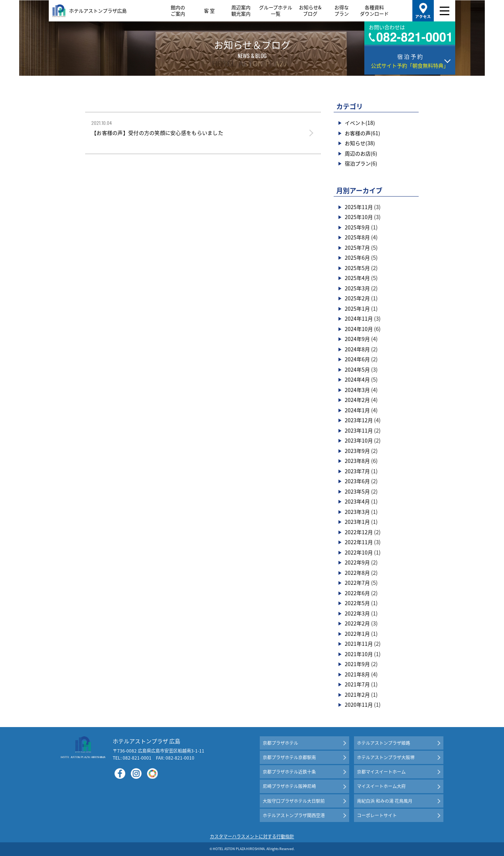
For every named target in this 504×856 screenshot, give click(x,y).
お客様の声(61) (362, 133)
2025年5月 (357, 268)
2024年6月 (357, 359)
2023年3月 (357, 512)
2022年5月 (357, 603)
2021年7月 (357, 684)
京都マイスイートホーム (381, 772)
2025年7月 (357, 248)
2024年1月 (357, 410)
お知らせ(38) (360, 143)
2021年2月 (357, 695)
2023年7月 (357, 471)
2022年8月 (357, 573)
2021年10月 (359, 654)
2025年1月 (357, 308)
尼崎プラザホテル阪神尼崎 (289, 786)
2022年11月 (359, 542)
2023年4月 (357, 501)
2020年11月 (359, 705)
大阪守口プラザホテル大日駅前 (294, 801)
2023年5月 (357, 491)
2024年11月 (359, 318)
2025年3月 (357, 288)
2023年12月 (359, 420)
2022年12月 (359, 532)
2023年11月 (359, 430)
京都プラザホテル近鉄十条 (289, 772)
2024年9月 (357, 339)
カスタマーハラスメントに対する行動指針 (252, 836)
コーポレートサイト (377, 815)
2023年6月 (357, 481)
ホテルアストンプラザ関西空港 (294, 815)
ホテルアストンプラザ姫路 (384, 743)
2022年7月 (357, 583)
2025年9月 (357, 227)
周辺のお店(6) (361, 153)
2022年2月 (357, 623)
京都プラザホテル (280, 743)
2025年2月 (357, 298)
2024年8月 (357, 349)
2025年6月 (357, 258)
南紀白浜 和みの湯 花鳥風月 (385, 801)
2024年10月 (359, 329)
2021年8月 (357, 674)
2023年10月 (359, 440)
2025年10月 (359, 217)
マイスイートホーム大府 (381, 786)
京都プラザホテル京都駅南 (289, 757)
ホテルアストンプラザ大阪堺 (386, 757)
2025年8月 (357, 237)
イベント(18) (360, 123)
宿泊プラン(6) (361, 163)
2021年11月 (359, 644)
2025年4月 (357, 278)
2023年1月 (357, 522)
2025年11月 (359, 207)
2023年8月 (357, 461)
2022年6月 (357, 593)
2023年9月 (357, 451)
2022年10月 (359, 552)
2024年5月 (357, 369)
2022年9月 (357, 562)
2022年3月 (357, 613)
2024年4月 (357, 379)
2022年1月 (357, 634)
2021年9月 (357, 664)
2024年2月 (357, 400)
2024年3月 (357, 390)
